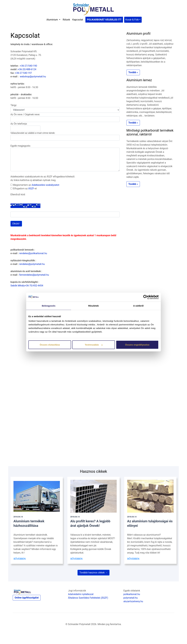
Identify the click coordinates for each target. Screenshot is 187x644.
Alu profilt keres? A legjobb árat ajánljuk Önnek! (90, 522)
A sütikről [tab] (138, 306)
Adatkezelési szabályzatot (45, 185)
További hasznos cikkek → (94, 573)
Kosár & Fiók (132, 20)
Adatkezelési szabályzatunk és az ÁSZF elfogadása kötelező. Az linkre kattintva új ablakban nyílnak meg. (43, 178)
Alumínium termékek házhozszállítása (29, 522)
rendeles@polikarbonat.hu (33, 253)
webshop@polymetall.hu (33, 77)
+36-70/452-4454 (34, 286)
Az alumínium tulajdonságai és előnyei (150, 522)
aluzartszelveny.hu (133, 601)
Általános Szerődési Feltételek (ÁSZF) (88, 598)
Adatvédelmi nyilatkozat (81, 594)
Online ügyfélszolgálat (27, 598)
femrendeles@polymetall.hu (34, 275)
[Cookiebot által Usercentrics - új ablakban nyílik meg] (145, 297)
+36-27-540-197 (23, 73)
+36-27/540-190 (28, 66)
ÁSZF (31, 189)
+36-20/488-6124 (27, 69)
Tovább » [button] (133, 72)
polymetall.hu (131, 598)
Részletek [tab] (93, 306)
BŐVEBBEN (20, 559)
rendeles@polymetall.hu (32, 264)
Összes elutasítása (50, 345)
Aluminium (53, 20)
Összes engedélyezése (137, 345)
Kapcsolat (78, 20)
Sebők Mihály (18, 286)
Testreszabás (94, 345)
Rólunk (66, 20)
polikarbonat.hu (132, 594)
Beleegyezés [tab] (49, 306)
